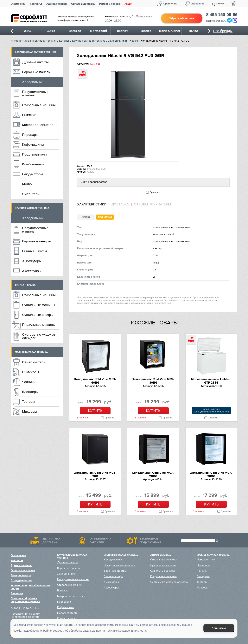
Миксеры (29, 411)
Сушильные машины (39, 305)
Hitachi (134, 41)
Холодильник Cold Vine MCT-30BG (153, 381)
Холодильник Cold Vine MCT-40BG (95, 381)
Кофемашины (33, 145)
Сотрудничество (21, 580)
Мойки (27, 184)
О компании (18, 4)
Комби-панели (33, 164)
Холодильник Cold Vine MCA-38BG (211, 475)
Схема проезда (144, 16)
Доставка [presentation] (120, 204)
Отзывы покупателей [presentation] (153, 204)
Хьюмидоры (32, 261)
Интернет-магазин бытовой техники (34, 41)
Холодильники (118, 41)
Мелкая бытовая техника (31, 352)
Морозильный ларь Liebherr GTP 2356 (211, 381)
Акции (128, 4)
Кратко (86, 217)
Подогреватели (34, 154)
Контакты (36, 4)
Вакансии (17, 593)
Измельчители (34, 362)
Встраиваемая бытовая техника (36, 52)
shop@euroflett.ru (216, 21)
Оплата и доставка (83, 4)
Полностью (105, 217)
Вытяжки (29, 115)
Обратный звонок (182, 18)
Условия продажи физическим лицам (30, 587)
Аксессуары (32, 271)
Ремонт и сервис (110, 4)
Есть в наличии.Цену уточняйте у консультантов (211, 410)
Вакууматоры (33, 174)
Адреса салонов (57, 4)
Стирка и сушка (25, 285)
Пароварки (31, 135)
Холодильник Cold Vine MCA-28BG (153, 475)
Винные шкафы (35, 251)
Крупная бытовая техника (89, 41)
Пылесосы (31, 372)
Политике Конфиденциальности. (126, 631)
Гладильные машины (39, 325)
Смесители (31, 194)
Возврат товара (21, 575)
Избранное (198, 4)
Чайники (29, 382)
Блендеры (30, 392)
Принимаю (219, 628)
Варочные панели (36, 72)
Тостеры (29, 402)
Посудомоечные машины (35, 93)
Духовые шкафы (35, 62)
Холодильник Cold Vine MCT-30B (95, 475)
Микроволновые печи (40, 125)
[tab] (93, 205)
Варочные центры (36, 241)
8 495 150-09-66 (222, 15)
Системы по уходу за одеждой (39, 336)
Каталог (64, 41)
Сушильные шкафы (38, 315)
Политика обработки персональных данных (25, 600)
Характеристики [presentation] (92, 204)
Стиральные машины (39, 105)
